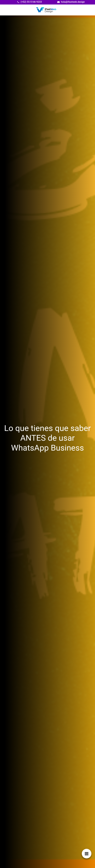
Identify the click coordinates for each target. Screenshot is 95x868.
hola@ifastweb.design (73, 2)
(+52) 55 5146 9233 (31, 2)
